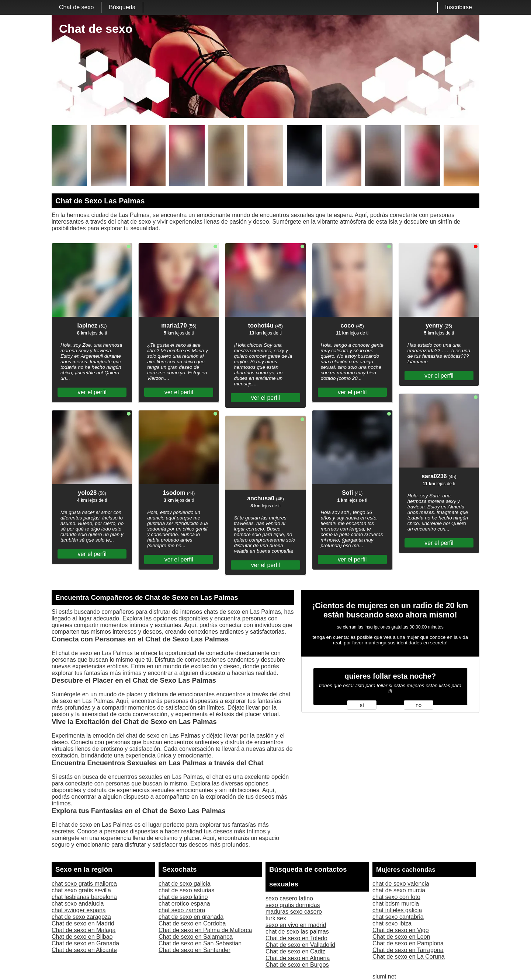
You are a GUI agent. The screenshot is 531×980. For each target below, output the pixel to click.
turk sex (276, 918)
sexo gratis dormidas (293, 905)
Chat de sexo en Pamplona (408, 943)
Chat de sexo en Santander (195, 950)
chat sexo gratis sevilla (81, 890)
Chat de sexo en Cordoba (192, 923)
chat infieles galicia (397, 910)
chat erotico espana (184, 904)
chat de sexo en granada (191, 917)
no (419, 705)
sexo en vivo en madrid (296, 925)
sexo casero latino (289, 898)
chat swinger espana (79, 910)
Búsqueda (122, 7)
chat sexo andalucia (78, 904)
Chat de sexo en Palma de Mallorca (205, 930)
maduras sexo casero (294, 912)
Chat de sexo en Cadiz (295, 951)
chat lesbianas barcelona (84, 897)
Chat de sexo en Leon (401, 937)
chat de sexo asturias (186, 890)
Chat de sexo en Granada (85, 943)
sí (362, 705)
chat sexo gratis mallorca (84, 884)
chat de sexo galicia (185, 884)
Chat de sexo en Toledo (296, 938)
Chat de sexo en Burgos (297, 965)
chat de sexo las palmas (297, 932)
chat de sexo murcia (399, 890)
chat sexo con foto (396, 897)
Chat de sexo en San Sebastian (200, 943)
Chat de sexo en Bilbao (82, 937)
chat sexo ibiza (392, 923)
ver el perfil (92, 392)
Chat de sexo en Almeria (298, 958)
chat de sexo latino (183, 897)
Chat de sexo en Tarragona (408, 950)
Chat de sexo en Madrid (83, 923)
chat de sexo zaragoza (81, 917)
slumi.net (384, 976)
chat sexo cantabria (398, 917)
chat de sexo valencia (401, 884)
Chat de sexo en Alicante (84, 950)
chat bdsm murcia (396, 904)
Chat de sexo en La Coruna (409, 957)
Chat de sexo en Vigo (401, 930)
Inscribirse (459, 7)
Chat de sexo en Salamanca (196, 937)
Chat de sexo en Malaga (84, 930)
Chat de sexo (76, 7)
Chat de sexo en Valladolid (300, 945)
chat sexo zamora (182, 910)
